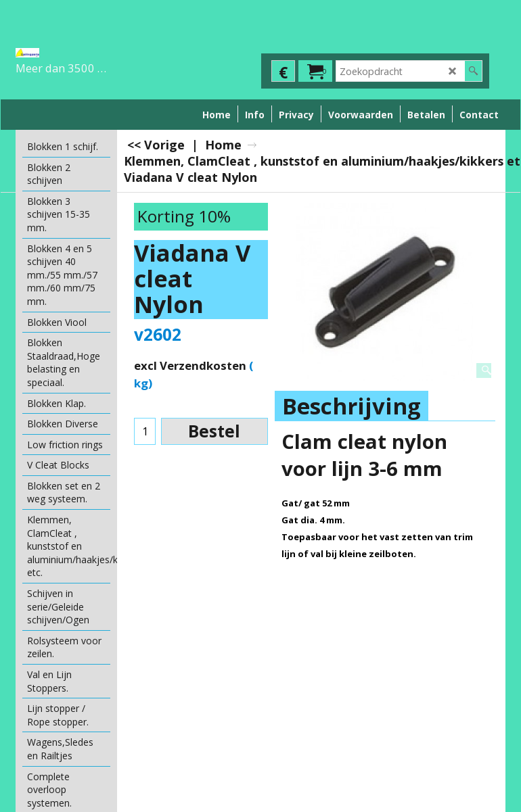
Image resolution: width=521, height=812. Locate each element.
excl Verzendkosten (190, 365)
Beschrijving (352, 406)
